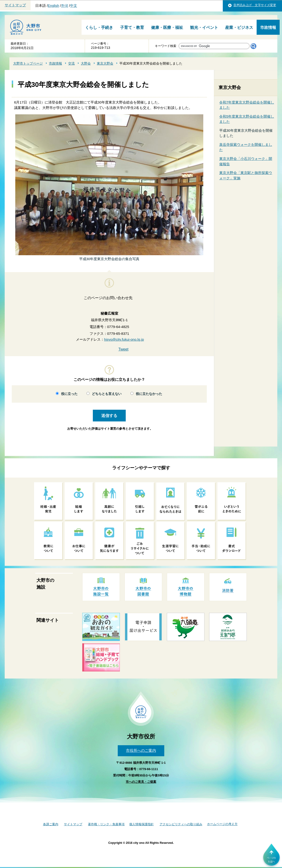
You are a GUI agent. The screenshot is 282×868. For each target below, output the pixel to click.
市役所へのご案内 (141, 750)
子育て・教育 (132, 28)
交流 (71, 63)
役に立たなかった (149, 394)
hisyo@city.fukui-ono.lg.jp (124, 339)
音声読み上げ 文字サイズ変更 (255, 5)
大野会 (86, 63)
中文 (74, 6)
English (53, 6)
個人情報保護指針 (141, 824)
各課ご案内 (51, 824)
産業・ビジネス (239, 28)
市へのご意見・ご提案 (141, 782)
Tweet (123, 349)
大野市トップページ (28, 63)
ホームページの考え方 (222, 824)
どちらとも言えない (107, 394)
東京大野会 (105, 63)
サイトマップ (15, 5)
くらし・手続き (99, 28)
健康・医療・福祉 (167, 28)
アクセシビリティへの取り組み (181, 824)
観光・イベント (204, 28)
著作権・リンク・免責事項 (106, 824)
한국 (65, 6)
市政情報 (268, 28)
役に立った (69, 394)
